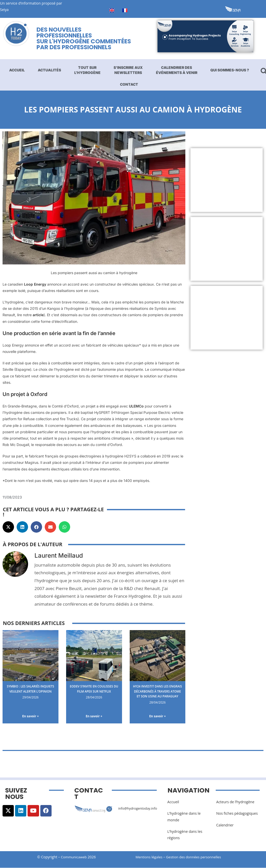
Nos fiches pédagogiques (237, 814)
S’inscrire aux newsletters (128, 70)
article (38, 315)
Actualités (49, 70)
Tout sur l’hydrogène (87, 70)
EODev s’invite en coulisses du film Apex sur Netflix (94, 691)
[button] (8, 527)
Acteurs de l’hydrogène (235, 803)
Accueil (17, 70)
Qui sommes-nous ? (230, 70)
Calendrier (225, 826)
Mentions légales (150, 858)
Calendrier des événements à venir (177, 70)
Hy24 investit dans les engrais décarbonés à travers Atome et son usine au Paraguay (158, 694)
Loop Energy (35, 284)
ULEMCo (136, 406)
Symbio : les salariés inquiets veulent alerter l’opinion (31, 691)
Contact (129, 84)
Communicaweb (74, 858)
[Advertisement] (226, 180)
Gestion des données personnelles (197, 858)
